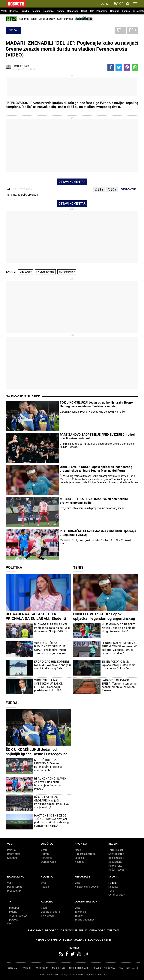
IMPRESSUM (42, 968)
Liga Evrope (26, 272)
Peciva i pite (115, 866)
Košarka (24, 19)
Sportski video (65, 19)
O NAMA (13, 968)
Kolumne (12, 858)
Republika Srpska (48, 940)
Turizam (113, 931)
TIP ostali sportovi (18, 916)
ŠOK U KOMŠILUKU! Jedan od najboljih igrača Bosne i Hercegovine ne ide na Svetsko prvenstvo (97, 404)
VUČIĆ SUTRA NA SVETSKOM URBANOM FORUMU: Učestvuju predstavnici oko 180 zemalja (49, 685)
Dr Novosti (138, 11)
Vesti (4, 11)
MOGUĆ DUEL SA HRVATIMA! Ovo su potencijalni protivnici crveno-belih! (94, 501)
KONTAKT (26, 968)
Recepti (36, 11)
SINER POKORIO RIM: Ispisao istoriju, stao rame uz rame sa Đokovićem (118, 665)
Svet (43, 883)
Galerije (80, 940)
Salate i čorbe (116, 854)
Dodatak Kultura (50, 912)
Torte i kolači (116, 850)
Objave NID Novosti (129, 968)
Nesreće (79, 862)
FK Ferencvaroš (67, 272)
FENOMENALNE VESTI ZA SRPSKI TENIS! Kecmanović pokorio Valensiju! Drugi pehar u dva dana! (119, 648)
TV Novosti (47, 916)
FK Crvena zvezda (45, 272)
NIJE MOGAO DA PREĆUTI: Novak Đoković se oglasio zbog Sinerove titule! (119, 628)
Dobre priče (14, 854)
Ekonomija (48, 11)
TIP (92, 11)
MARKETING (58, 968)
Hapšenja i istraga (85, 854)
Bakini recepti (116, 858)
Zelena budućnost (85, 920)
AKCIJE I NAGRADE (79, 968)
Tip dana (12, 912)
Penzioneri (47, 858)
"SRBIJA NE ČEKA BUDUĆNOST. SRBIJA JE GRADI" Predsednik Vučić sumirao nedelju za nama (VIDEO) (50, 648)
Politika (14, 567)
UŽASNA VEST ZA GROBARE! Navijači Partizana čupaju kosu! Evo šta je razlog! (51, 802)
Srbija (83, 931)
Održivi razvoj (86, 902)
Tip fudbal (13, 908)
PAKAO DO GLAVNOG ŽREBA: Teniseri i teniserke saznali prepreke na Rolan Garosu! (119, 685)
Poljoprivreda (15, 887)
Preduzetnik (14, 891)
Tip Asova (13, 920)
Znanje (79, 916)
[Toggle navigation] (135, 4)
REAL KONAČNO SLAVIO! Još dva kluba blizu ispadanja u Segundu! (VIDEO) (98, 533)
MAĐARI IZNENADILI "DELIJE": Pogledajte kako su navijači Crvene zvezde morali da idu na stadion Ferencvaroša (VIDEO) (72, 49)
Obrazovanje (48, 862)
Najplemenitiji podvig (87, 887)
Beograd (115, 11)
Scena (67, 940)
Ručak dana (115, 862)
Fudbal (13, 30)
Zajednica (80, 912)
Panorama (102, 11)
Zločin (78, 850)
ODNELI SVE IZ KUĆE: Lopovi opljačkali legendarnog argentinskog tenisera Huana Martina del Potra (96, 469)
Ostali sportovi (47, 19)
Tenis (34, 19)
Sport (84, 11)
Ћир (108, 4)
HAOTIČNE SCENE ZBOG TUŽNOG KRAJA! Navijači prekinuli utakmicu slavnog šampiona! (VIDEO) (51, 821)
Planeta (60, 11)
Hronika (25, 11)
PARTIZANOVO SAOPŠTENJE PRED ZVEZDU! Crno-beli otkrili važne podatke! (98, 437)
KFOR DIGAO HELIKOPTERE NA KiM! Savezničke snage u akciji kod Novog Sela (52, 665)
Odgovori (129, 189)
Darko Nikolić (22, 66)
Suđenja (79, 858)
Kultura (126, 11)
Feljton (45, 854)
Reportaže (73, 11)
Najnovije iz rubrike (23, 396)
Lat (103, 4)
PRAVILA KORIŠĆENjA (104, 968)
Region (45, 887)
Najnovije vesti (100, 940)
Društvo (13, 11)
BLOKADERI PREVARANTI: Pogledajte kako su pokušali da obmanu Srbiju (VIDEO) (52, 628)
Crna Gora (97, 931)
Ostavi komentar (72, 182)
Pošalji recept (116, 870)
